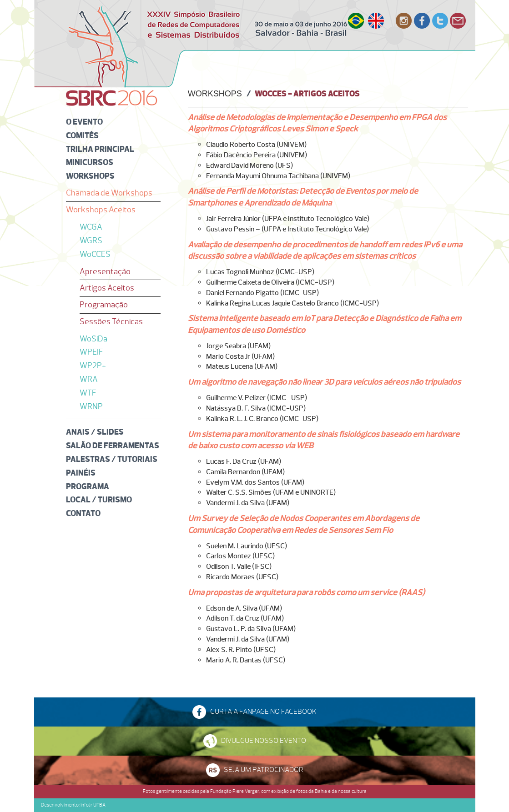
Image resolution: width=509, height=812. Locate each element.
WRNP (91, 406)
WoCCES (95, 254)
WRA (89, 379)
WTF (88, 393)
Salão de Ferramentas (113, 445)
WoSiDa (93, 339)
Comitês (82, 135)
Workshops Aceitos (101, 210)
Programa (88, 486)
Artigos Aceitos (107, 288)
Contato (83, 513)
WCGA (91, 227)
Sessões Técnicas (111, 321)
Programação (104, 305)
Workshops (90, 176)
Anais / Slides (95, 432)
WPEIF (91, 352)
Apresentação (105, 271)
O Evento (84, 122)
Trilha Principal (100, 149)
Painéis (81, 473)
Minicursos (90, 162)
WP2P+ (93, 366)
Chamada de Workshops (109, 193)
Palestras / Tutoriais (112, 459)
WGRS (91, 241)
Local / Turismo (99, 499)
